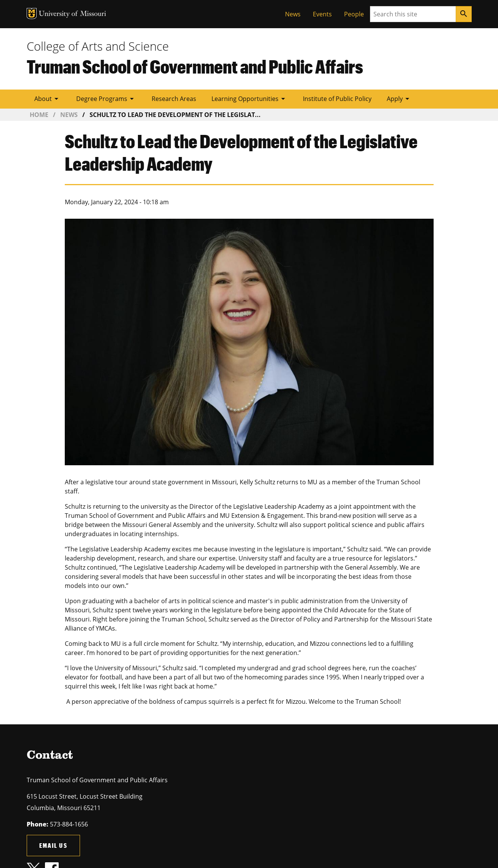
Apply (399, 99)
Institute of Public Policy (337, 99)
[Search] (464, 14)
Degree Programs (106, 99)
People (354, 14)
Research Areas (174, 99)
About (48, 99)
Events (322, 14)
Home (39, 115)
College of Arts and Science (98, 46)
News (293, 14)
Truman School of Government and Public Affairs (195, 66)
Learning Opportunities (250, 99)
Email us (53, 845)
